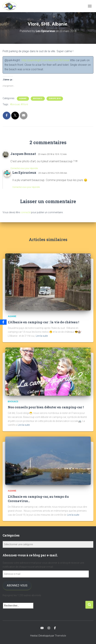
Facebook (55, 628)
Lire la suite (42, 336)
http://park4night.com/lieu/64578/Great (46, 60)
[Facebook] (3, 322)
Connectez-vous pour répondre (24, 168)
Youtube (42, 628)
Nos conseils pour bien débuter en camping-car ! (46, 407)
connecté (25, 212)
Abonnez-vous (17, 585)
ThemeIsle (60, 636)
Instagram (49, 628)
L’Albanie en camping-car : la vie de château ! (43, 322)
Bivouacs (38, 99)
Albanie (23, 99)
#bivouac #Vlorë (19, 104)
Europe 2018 (55, 99)
